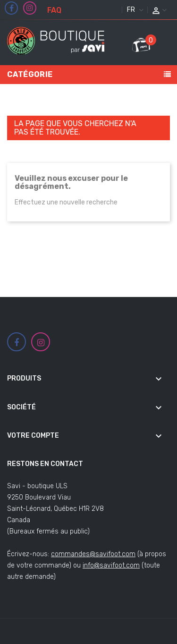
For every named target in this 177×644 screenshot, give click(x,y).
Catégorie (30, 74)
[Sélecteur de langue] (134, 10)
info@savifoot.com (111, 565)
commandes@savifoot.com (93, 554)
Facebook (12, 8)
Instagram (30, 8)
